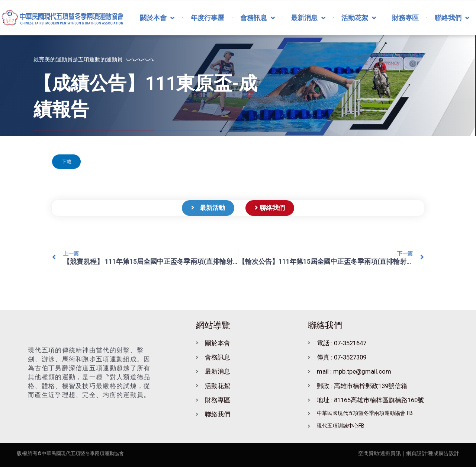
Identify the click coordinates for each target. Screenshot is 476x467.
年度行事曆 (208, 18)
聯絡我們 (452, 18)
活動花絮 (359, 18)
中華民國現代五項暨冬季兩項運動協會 (86, 453)
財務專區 (405, 18)
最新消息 (308, 18)
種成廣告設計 (444, 453)
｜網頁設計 (414, 453)
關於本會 (157, 18)
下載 (68, 163)
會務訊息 (258, 18)
